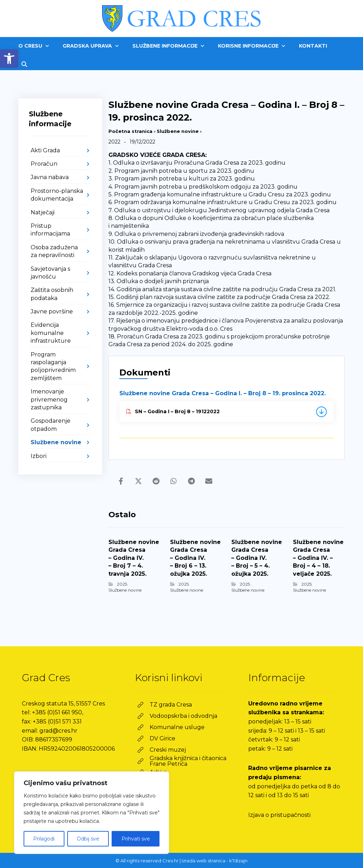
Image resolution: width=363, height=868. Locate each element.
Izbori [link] (39, 456)
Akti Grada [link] (45, 150)
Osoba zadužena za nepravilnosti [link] (54, 251)
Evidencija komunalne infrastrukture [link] (51, 333)
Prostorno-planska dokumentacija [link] (57, 195)
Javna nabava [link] (50, 177)
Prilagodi (44, 839)
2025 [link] (122, 584)
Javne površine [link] (52, 311)
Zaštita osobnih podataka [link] (52, 294)
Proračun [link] (44, 164)
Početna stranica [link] (130, 131)
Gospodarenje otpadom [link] (51, 425)
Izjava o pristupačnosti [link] (279, 815)
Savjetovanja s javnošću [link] (50, 273)
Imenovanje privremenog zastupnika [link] (49, 399)
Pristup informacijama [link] (50, 230)
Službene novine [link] (178, 131)
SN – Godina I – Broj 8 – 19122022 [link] (173, 411)
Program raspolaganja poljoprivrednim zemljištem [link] (53, 366)
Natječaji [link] (43, 212)
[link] (9, 59)
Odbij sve (88, 839)
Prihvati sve (136, 839)
